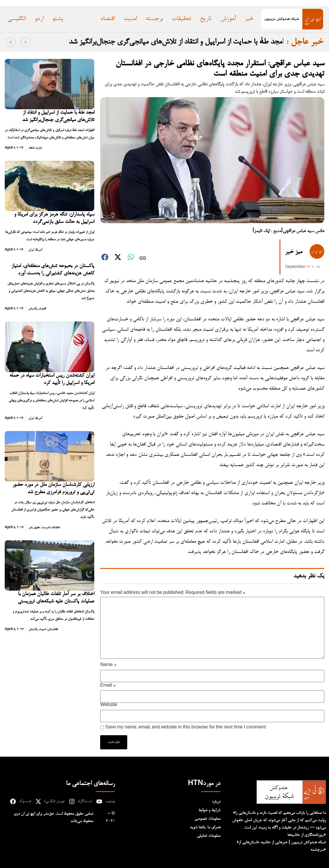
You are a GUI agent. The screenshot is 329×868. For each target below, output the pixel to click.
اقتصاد (42, 309)
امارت (39, 148)
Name (108, 665)
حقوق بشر (34, 528)
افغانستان (53, 630)
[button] (11, 42)
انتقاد (31, 148)
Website (109, 705)
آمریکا (39, 250)
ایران (31, 250)
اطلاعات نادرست (51, 528)
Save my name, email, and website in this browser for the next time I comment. (186, 728)
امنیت (43, 630)
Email (108, 686)
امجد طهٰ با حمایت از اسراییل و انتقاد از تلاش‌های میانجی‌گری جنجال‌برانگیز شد (176, 42)
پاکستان (33, 309)
